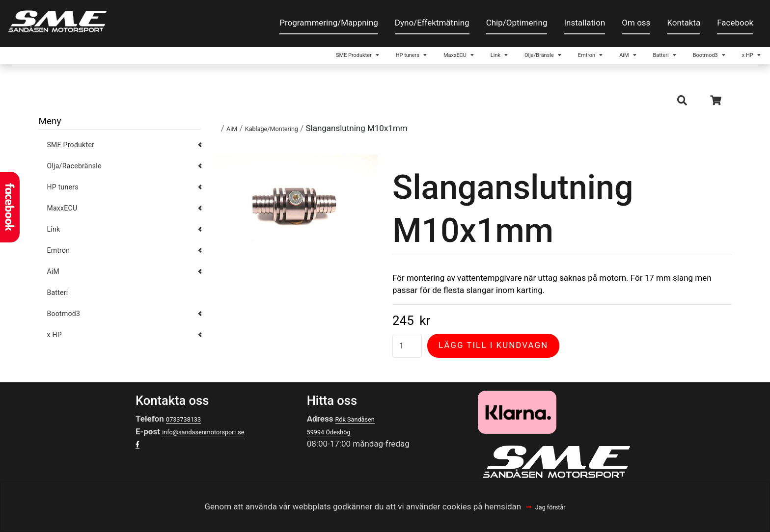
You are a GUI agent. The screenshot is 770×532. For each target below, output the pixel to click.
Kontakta (684, 23)
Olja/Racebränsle (74, 176)
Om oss (636, 23)
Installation (584, 23)
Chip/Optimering (517, 23)
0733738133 (190, 428)
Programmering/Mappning (329, 23)
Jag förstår (552, 506)
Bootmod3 (671, 58)
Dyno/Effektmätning (432, 23)
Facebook (735, 23)
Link (369, 58)
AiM (555, 58)
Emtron (503, 58)
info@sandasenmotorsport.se (217, 441)
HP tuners (241, 58)
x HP (731, 58)
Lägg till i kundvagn (493, 355)
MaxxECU (312, 58)
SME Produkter (159, 58)
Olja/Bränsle (432, 58)
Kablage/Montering (284, 138)
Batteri (605, 58)
